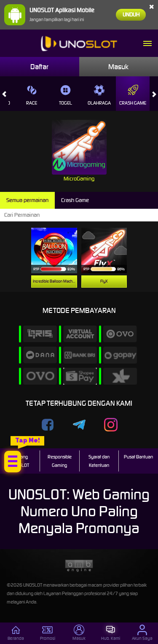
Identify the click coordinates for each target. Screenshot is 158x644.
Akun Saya (142, 633)
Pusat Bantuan (138, 457)
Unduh (131, 15)
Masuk (118, 67)
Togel (66, 95)
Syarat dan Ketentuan (99, 461)
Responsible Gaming (60, 461)
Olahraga (99, 95)
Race (32, 95)
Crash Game (133, 95)
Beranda (16, 633)
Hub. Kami (111, 633)
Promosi (48, 633)
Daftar (39, 67)
